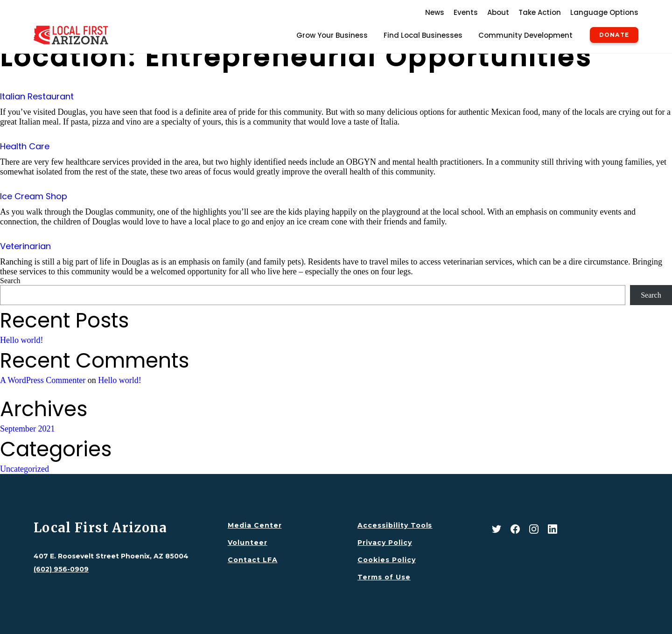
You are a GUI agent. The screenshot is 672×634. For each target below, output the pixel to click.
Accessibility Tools (395, 525)
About (498, 12)
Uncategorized (24, 469)
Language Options (604, 12)
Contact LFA (253, 560)
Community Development (525, 35)
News (435, 12)
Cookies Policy (387, 560)
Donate (614, 35)
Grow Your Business (332, 35)
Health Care (25, 146)
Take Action (540, 12)
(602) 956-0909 (61, 569)
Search (10, 281)
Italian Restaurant (37, 96)
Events (466, 12)
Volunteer (248, 543)
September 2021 (27, 429)
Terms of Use (384, 577)
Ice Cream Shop (34, 196)
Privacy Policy (385, 543)
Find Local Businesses (423, 35)
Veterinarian (25, 246)
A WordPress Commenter (43, 380)
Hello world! (21, 340)
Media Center (255, 525)
